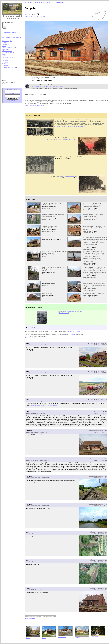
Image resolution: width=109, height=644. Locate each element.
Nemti (4, 46)
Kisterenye (6, 41)
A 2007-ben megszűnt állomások (35, 105)
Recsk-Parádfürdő (8, 52)
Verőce (28, 638)
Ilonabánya (6, 44)
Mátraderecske (7, 51)
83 (14, 47)
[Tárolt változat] (64, 313)
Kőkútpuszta (6, 56)
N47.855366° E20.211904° (40, 86)
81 (11, 41)
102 (13, 67)
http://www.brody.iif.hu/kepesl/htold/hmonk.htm (70, 126)
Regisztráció (12, 100)
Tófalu (5, 64)
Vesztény (78, 637)
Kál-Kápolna (7, 67)
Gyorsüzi (72, 335)
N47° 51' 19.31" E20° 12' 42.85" (60, 86)
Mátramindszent (8, 47)
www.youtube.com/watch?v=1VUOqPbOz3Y (44, 405)
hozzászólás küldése (73, 331)
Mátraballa (6, 49)
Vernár (44, 638)
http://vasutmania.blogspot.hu (73, 311)
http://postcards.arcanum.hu (69, 176)
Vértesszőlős (62, 637)
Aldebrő (5, 62)
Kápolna (5, 66)
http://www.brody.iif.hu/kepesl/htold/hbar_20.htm (61, 139)
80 (15, 67)
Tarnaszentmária (8, 57)
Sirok (4, 54)
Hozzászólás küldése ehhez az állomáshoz (41, 616)
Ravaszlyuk (6, 42)
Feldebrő (5, 61)
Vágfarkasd (95, 637)
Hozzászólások (30, 338)
